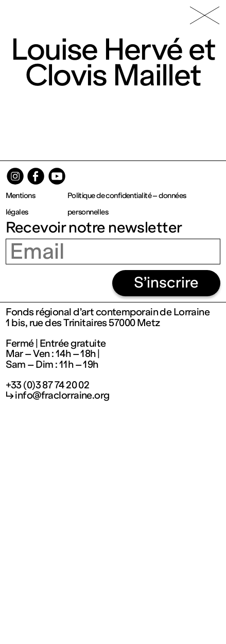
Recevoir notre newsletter (94, 228)
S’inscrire (166, 283)
